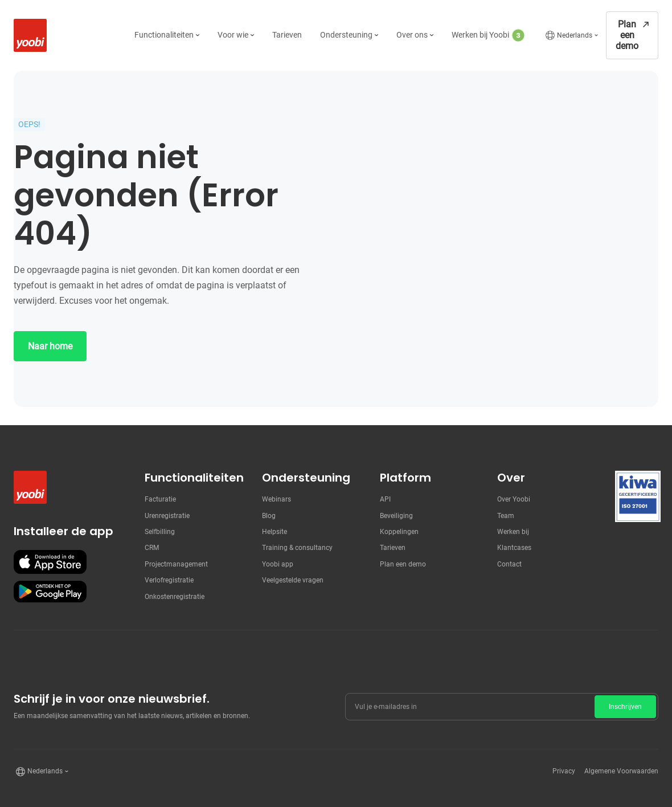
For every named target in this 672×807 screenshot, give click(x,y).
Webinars (276, 499)
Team (506, 516)
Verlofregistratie (169, 580)
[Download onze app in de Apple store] (50, 562)
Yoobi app (278, 564)
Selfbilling (160, 532)
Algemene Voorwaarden (621, 771)
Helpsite (274, 532)
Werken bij (513, 532)
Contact (509, 564)
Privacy (564, 771)
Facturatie (160, 499)
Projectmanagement (176, 564)
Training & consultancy (297, 548)
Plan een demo (403, 564)
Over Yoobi (514, 499)
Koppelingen (399, 532)
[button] (167, 35)
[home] (27, 35)
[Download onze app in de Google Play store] (50, 592)
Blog (269, 516)
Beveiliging (396, 516)
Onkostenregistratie (175, 597)
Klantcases (514, 548)
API (385, 499)
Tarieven (393, 548)
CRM (152, 548)
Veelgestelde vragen (293, 580)
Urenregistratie (167, 516)
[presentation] (572, 745)
